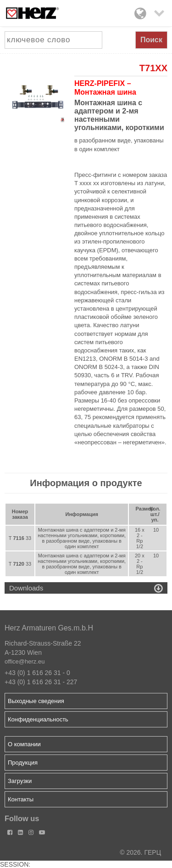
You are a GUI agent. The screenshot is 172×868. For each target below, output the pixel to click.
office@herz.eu (25, 661)
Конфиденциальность (38, 719)
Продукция (23, 763)
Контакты (21, 799)
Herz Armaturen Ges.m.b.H (49, 628)
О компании (24, 744)
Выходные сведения (36, 701)
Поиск (151, 40)
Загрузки (20, 781)
